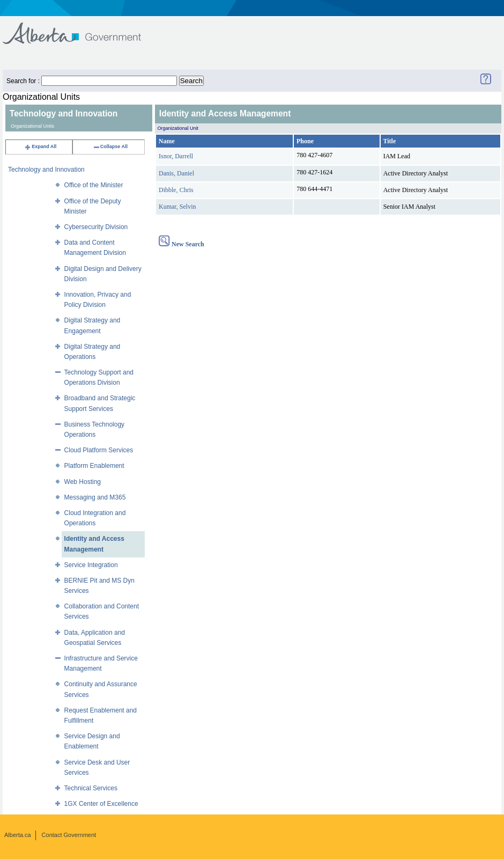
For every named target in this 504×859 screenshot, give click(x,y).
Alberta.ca (18, 835)
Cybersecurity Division (96, 227)
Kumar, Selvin (177, 207)
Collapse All (110, 146)
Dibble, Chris (176, 190)
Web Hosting (83, 482)
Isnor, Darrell (176, 156)
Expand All (40, 146)
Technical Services (91, 788)
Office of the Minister (94, 185)
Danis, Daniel (176, 173)
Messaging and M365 (95, 497)
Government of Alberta (81, 28)
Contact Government (69, 835)
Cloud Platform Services (99, 450)
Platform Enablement (94, 466)
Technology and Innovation (46, 170)
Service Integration (91, 565)
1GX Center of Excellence (101, 804)
